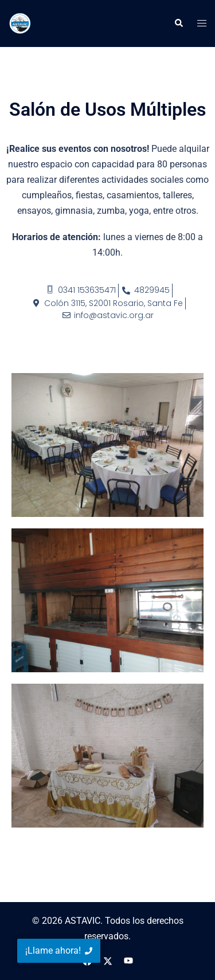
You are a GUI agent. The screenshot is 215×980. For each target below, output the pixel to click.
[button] (178, 23)
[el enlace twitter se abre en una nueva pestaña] (108, 960)
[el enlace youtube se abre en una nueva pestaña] (128, 960)
